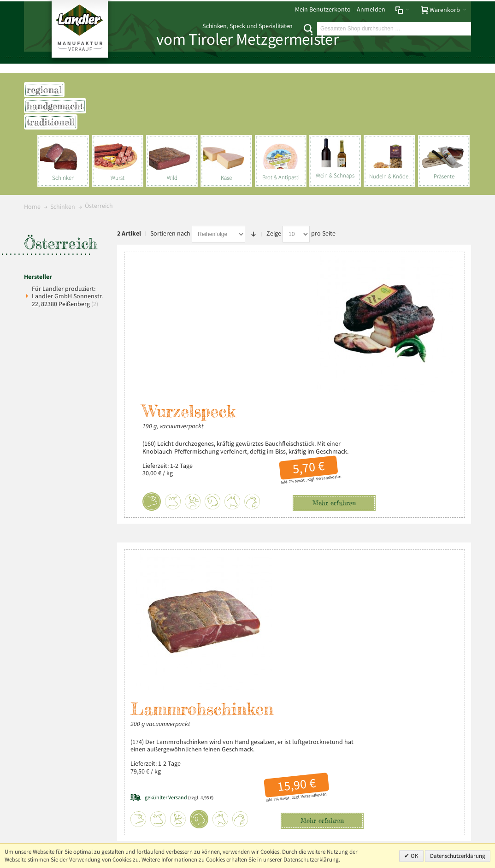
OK (414, 856)
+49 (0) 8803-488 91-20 (433, 746)
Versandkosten (303, 349)
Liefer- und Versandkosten (158, 621)
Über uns (455, 621)
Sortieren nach (170, 233)
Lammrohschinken (303, 445)
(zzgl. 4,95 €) (280, 533)
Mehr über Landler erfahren (69, 741)
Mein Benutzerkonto (323, 9)
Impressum (42, 621)
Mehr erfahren (309, 374)
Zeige (274, 233)
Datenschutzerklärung (458, 856)
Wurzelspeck (190, 275)
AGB (110, 621)
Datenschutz (81, 621)
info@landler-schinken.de (423, 776)
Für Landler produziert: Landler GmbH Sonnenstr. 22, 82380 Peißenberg (67, 296)
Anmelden (371, 9)
